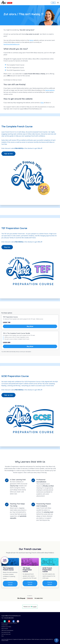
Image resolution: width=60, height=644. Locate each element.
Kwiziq (31, 40)
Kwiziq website (50, 90)
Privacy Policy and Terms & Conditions (9, 623)
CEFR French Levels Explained (7, 630)
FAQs (2, 636)
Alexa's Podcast (5, 629)
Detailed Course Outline (6, 627)
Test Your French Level (6, 634)
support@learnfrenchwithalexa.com (11, 616)
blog (42, 103)
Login (53, 3)
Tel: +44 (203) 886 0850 (8, 618)
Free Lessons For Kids (6, 632)
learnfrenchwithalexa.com (12, 44)
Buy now (7, 247)
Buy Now (30, 326)
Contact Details (4, 625)
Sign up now (8, 154)
